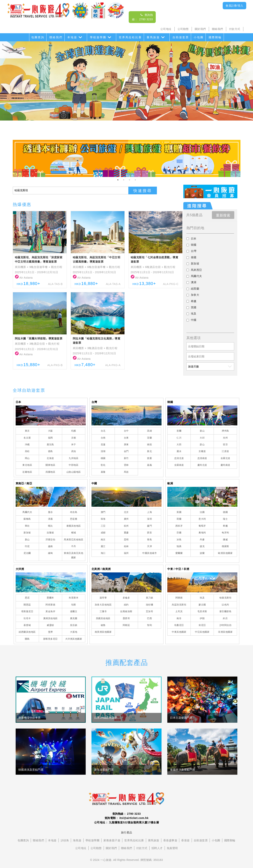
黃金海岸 (50, 611)
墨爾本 (50, 598)
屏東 (126, 445)
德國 (225, 512)
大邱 (202, 438)
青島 (149, 540)
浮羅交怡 (50, 540)
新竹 (126, 458)
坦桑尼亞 (179, 625)
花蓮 (103, 445)
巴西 (149, 618)
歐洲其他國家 (225, 553)
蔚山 (202, 445)
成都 (103, 533)
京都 (74, 438)
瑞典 (179, 546)
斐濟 (50, 632)
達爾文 (74, 611)
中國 (94, 483)
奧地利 (202, 533)
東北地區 (27, 465)
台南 (103, 438)
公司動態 (183, 29)
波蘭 (202, 553)
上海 (149, 512)
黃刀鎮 (150, 598)
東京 (27, 431)
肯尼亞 (202, 625)
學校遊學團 (98, 37)
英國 (179, 512)
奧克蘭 (74, 618)
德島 (50, 451)
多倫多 (126, 598)
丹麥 (202, 540)
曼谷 (50, 512)
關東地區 (50, 465)
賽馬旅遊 (153, 37)
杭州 (126, 526)
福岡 (50, 438)
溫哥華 (103, 598)
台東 (126, 438)
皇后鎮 (74, 625)
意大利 (202, 519)
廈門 (149, 526)
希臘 (225, 526)
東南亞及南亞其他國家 (74, 555)
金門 (126, 451)
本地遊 (72, 37)
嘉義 (149, 465)
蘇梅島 (27, 519)
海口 (103, 553)
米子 (74, 445)
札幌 (74, 431)
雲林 (126, 465)
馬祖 (126, 472)
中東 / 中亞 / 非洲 (178, 569)
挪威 (225, 540)
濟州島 (225, 431)
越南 (50, 546)
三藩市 (103, 611)
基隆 (103, 472)
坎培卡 (27, 618)
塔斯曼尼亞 (27, 611)
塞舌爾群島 (225, 611)
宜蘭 (149, 438)
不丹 (74, 546)
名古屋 (27, 438)
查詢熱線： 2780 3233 (127, 814)
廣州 (126, 519)
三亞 (103, 526)
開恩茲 (27, 605)
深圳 (149, 519)
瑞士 (225, 519)
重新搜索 (223, 215)
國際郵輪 (215, 37)
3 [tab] (129, 180)
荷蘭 (179, 519)
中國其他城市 (149, 553)
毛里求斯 (202, 611)
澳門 (103, 512)
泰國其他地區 (74, 526)
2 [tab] (124, 180)
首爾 (179, 431)
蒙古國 (202, 605)
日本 (18, 402)
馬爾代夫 (27, 512)
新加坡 (27, 533)
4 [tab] (135, 180)
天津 (149, 546)
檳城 (74, 533)
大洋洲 (20, 569)
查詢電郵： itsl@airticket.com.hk (127, 818)
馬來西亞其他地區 (74, 540)
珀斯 (74, 605)
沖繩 (27, 445)
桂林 (126, 546)
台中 (126, 431)
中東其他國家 (179, 632)
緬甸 (50, 553)
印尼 (27, 546)
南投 (149, 445)
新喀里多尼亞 (50, 639)
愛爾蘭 (179, 553)
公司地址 (166, 29)
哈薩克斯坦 (225, 598)
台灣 (94, 402)
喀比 (50, 526)
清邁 (50, 519)
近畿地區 (27, 472)
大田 (179, 445)
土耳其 (179, 611)
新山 (27, 540)
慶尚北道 (202, 465)
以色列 (225, 605)
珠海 (103, 519)
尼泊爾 (27, 553)
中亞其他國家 (202, 632)
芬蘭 (179, 533)
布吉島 (74, 512)
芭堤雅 (74, 519)
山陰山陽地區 (74, 472)
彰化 (103, 465)
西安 (149, 533)
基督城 (27, 625)
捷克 (202, 546)
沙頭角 (65, 840)
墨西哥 (126, 618)
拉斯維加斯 (126, 611)
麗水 (179, 451)
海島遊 (77, 840)
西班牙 (179, 526)
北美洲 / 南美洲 (101, 569)
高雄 (149, 431)
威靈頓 (50, 625)
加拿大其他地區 (103, 605)
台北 (103, 431)
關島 (27, 639)
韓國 (170, 402)
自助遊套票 (181, 37)
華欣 (27, 526)
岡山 (27, 458)
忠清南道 (202, 458)
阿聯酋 (179, 598)
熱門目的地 (195, 228)
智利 (149, 625)
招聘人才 (157, 848)
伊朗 (202, 618)
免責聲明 (172, 848)
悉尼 (27, 598)
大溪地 (74, 632)
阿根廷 (126, 625)
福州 (126, 553)
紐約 (126, 605)
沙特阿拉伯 (225, 625)
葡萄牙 (202, 526)
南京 (103, 540)
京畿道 (202, 451)
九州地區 (74, 458)
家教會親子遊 (112, 840)
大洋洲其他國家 (74, 639)
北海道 (50, 458)
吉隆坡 (50, 533)
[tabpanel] (127, 158)
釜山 (202, 431)
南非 (179, 618)
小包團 (199, 37)
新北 (149, 451)
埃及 (202, 598)
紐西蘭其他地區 (27, 632)
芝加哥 (150, 611)
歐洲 (170, 483)
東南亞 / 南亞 (24, 483)
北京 (126, 512)
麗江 (103, 546)
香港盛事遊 (170, 840)
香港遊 (185, 840)
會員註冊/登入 (234, 6)
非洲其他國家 (225, 632)
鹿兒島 (50, 445)
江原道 (225, 451)
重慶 (126, 533)
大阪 (50, 431)
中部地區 (74, 465)
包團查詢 (38, 37)
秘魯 (103, 625)
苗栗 (149, 458)
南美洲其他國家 (103, 632)
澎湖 (103, 451)
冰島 (179, 540)
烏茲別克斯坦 (179, 605)
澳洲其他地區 (50, 618)
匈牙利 (225, 533)
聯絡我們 (217, 29)
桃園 (103, 458)
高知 (74, 451)
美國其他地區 (103, 618)
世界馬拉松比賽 (130, 37)
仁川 (179, 438)
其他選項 (194, 338)
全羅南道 (179, 465)
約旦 (225, 618)
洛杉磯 (150, 605)
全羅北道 (225, 458)
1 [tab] (118, 180)
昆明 (126, 540)
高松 (27, 451)
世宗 (225, 445)
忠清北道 (179, 458)
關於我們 (200, 29)
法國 (202, 512)
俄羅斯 (225, 546)
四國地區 (50, 472)
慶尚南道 (225, 465)
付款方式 (235, 29)
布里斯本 (74, 598)
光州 (225, 438)
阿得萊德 (50, 605)
